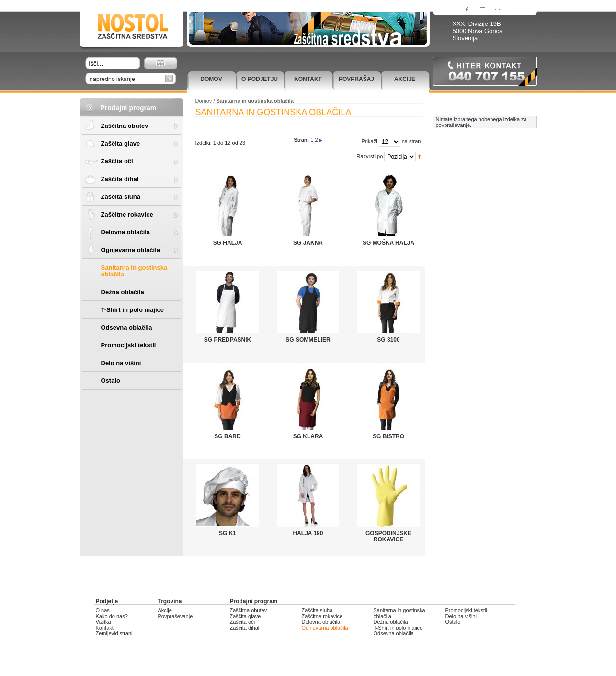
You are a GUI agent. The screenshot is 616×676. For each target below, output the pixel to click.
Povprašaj (356, 79)
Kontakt (308, 79)
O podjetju (260, 79)
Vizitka (103, 622)
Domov (211, 79)
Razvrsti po (370, 156)
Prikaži (370, 141)
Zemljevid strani (114, 633)
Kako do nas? (112, 616)
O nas (103, 610)
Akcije (405, 79)
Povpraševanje (176, 616)
